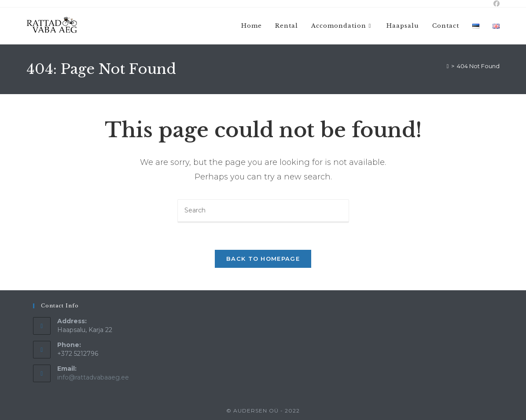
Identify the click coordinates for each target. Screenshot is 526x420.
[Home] (448, 66)
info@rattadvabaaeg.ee (93, 377)
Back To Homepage (263, 259)
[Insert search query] (263, 211)
